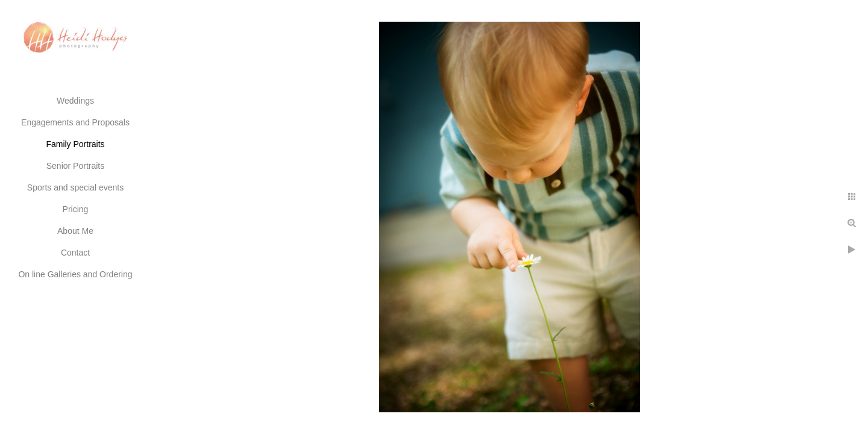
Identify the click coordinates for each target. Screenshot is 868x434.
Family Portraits (75, 144)
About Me (75, 231)
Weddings (75, 101)
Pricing (76, 209)
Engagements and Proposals (75, 122)
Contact (75, 253)
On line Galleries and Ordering (75, 274)
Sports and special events (75, 187)
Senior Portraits (75, 166)
